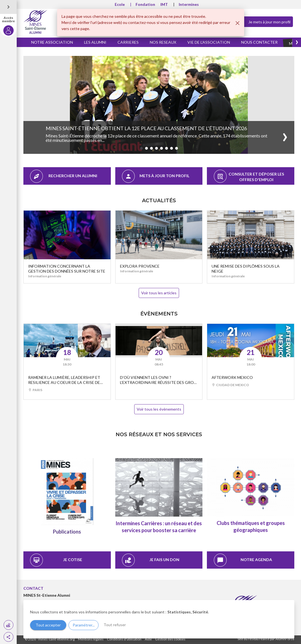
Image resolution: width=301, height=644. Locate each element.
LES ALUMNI (95, 42)
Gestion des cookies (170, 639)
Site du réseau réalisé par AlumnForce (266, 639)
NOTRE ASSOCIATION (52, 42)
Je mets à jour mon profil (265, 21)
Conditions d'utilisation (124, 639)
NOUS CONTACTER (259, 42)
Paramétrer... (84, 625)
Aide (148, 639)
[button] (8, 637)
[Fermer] (238, 23)
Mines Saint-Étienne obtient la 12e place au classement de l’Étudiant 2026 (146, 128)
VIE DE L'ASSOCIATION (209, 42)
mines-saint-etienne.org (56, 639)
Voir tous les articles (159, 293)
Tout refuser (115, 625)
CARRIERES (128, 42)
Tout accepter (48, 625)
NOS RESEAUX (163, 42)
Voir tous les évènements (159, 409)
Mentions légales (91, 639)
